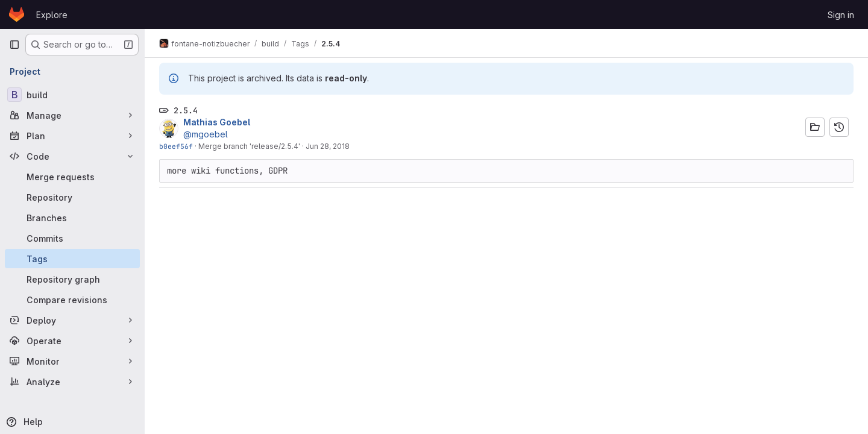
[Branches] (72, 218)
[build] (72, 95)
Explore (52, 15)
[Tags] (72, 259)
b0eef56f (176, 146)
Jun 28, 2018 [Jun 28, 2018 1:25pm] (328, 146)
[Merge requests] (72, 177)
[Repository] (72, 197)
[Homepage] (17, 14)
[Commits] (72, 238)
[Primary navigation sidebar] (14, 45)
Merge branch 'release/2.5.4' (249, 146)
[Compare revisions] (72, 300)
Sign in (841, 15)
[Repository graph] (72, 279)
